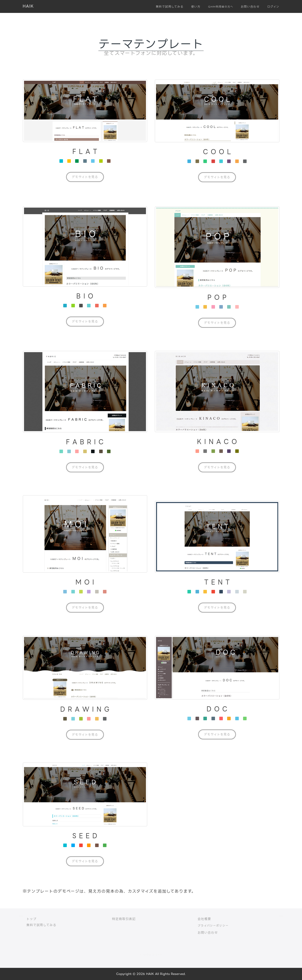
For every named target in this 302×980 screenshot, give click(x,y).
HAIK (28, 6)
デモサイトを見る (85, 177)
